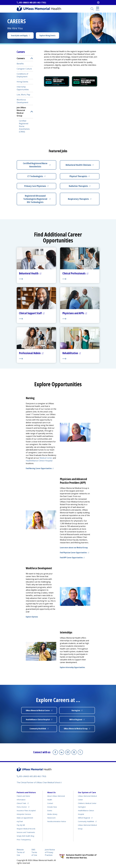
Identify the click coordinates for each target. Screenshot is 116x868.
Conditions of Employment (22, 75)
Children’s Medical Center (87, 803)
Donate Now (52, 807)
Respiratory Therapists (78, 199)
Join (21, 112)
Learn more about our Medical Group (74, 548)
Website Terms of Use (21, 852)
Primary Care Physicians (35, 186)
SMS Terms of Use (34, 852)
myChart (20, 821)
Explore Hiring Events (47, 36)
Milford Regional (84, 818)
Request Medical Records (26, 829)
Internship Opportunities (23, 88)
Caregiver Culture (24, 69)
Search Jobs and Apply (19, 36)
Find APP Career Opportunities (71, 558)
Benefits (20, 64)
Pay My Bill (21, 825)
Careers (21, 58)
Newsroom (51, 818)
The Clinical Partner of (38, 782)
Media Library (52, 814)
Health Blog (25, 836)
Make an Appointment (25, 818)
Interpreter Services (24, 814)
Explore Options (32, 617)
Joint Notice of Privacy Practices (50, 852)
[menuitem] (25, 95)
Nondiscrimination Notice (57, 821)
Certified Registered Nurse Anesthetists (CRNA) (24, 126)
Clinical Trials (21, 803)
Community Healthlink (86, 821)
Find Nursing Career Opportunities (39, 468)
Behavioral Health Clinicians (78, 165)
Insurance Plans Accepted (26, 810)
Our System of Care (87, 792)
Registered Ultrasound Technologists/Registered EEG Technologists (35, 199)
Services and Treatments (26, 832)
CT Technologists (35, 176)
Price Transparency (24, 839)
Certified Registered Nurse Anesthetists (35, 165)
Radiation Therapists (78, 186)
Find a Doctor (22, 807)
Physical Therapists (78, 176)
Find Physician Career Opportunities (74, 553)
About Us (51, 792)
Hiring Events (22, 82)
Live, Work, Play (23, 95)
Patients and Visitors (26, 792)
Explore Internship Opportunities (73, 667)
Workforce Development (22, 101)
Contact (50, 803)
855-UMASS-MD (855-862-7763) (33, 2)
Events (50, 810)
